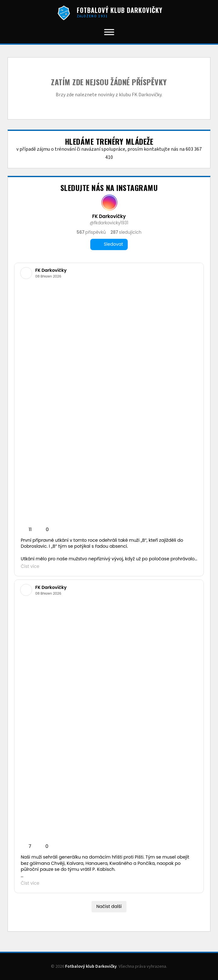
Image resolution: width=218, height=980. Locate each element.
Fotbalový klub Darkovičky (91, 966)
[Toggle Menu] (109, 32)
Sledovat (109, 244)
